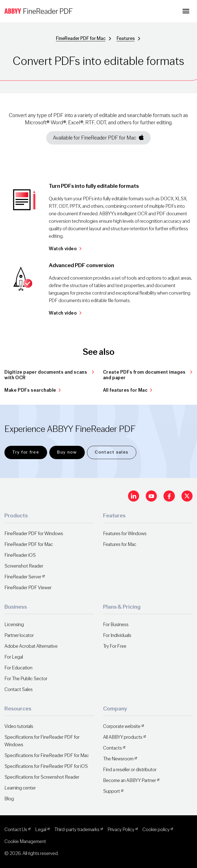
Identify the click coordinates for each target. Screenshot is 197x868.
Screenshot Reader (24, 566)
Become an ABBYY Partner (130, 780)
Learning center (20, 788)
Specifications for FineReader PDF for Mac (47, 756)
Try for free (26, 452)
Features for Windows (125, 534)
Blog (9, 799)
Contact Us (16, 830)
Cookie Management (25, 842)
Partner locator (19, 635)
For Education (18, 668)
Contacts (112, 748)
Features (126, 38)
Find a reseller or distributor (130, 770)
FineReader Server (23, 577)
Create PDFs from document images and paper (148, 375)
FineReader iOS (20, 555)
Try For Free (115, 646)
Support (112, 791)
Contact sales (112, 452)
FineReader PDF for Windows (34, 534)
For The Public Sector (26, 679)
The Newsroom (118, 759)
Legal (41, 830)
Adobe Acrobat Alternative (31, 646)
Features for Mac (120, 544)
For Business (116, 625)
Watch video (65, 249)
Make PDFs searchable (33, 390)
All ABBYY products (123, 737)
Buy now (67, 452)
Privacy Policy (121, 830)
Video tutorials (19, 726)
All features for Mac (128, 390)
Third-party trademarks (77, 830)
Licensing (14, 625)
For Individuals (117, 635)
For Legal (14, 657)
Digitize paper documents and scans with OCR (49, 375)
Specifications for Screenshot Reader (42, 777)
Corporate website (122, 726)
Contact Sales (19, 689)
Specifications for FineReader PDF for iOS (46, 766)
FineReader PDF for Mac (81, 38)
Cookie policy (156, 830)
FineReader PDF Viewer (28, 588)
